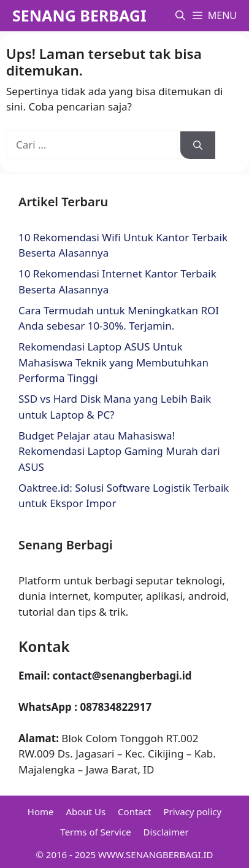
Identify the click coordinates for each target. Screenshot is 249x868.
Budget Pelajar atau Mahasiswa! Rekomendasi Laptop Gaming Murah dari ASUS (119, 451)
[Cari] (198, 145)
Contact (134, 812)
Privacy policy (192, 812)
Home (41, 812)
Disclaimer (166, 832)
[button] (180, 16)
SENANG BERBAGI (79, 15)
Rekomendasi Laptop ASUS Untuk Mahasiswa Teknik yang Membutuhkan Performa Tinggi (113, 362)
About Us (86, 812)
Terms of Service (95, 832)
